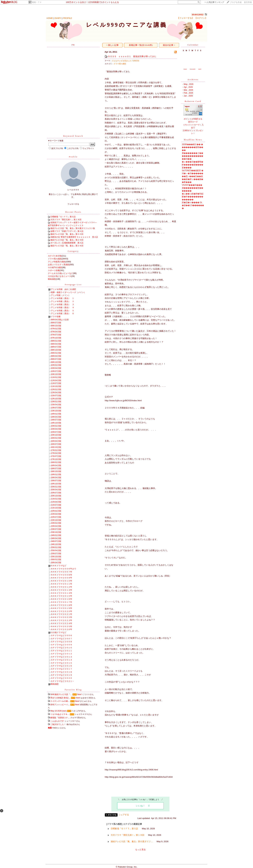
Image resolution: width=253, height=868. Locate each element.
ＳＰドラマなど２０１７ (61, 669)
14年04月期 (56, 417)
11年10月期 (56, 386)
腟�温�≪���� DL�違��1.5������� (193, 205)
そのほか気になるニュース (60, 276)
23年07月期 (56, 529)
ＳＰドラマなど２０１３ (61, 657)
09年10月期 (56, 362)
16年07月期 (56, 444)
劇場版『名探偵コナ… (60, 718)
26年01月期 (56, 560)
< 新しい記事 (112, 45)
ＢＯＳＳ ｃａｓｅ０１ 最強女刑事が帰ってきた (132, 56)
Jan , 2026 (188, 96)
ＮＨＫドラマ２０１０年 (61, 581)
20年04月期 (56, 490)
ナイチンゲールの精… (60, 701)
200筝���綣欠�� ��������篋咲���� (192, 147)
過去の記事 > (169, 45)
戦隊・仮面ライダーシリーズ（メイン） (68, 292)
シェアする (124, 815)
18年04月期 (56, 465)
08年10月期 (56, 350)
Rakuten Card (193, 101)
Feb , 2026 (188, 93)
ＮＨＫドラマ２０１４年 (61, 593)
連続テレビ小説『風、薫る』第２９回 (67, 240)
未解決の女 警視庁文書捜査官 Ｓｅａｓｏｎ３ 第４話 (74, 237)
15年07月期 (56, 432)
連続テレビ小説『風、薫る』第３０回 (67, 234)
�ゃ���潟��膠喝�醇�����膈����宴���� (192, 165)
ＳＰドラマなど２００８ (61, 642)
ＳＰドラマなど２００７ (61, 639)
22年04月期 (56, 514)
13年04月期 (56, 405)
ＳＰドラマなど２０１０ (61, 648)
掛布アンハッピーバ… (60, 705)
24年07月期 (56, 541)
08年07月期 (56, 347)
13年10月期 (56, 411)
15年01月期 (56, 426)
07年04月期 (56, 332)
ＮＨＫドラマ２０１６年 (61, 599)
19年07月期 (56, 481)
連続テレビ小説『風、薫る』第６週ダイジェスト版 (73, 228)
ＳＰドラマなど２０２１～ (62, 681)
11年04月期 (56, 380)
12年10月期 (56, 399)
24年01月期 (56, 535)
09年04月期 (56, 356)
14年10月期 (56, 423)
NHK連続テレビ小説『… (61, 694)
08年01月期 (56, 341)
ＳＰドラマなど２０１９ (61, 675)
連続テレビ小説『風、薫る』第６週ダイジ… (132, 841)
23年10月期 (56, 532)
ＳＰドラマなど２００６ (61, 636)
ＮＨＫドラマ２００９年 (61, 578)
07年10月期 (56, 338)
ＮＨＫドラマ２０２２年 (61, 617)
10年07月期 (56, 371)
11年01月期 (56, 377)
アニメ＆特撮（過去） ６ (62, 313)
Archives (193, 80)
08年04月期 (56, 344)
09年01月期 (56, 353)
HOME (50, 18)
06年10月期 (56, 326)
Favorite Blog (73, 690)
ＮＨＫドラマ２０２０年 (61, 611)
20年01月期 (56, 487)
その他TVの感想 (55, 267)
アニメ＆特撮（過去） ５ (62, 311)
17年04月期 (56, 453)
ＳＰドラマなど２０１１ (61, 651)
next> (200, 69)
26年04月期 (56, 563)
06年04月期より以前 (60, 320)
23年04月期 (56, 526)
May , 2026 (189, 84)
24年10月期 (56, 544)
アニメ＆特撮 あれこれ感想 (63, 289)
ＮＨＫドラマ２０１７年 (61, 602)
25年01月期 (56, 547)
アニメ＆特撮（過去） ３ (62, 304)
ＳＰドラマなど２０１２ (61, 654)
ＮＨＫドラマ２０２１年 (61, 614)
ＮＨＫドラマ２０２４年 (61, 623)
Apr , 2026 (188, 87)
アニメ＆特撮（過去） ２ (62, 301)
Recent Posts (73, 212)
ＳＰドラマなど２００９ (61, 645)
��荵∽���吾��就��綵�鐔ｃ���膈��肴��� (192, 179)
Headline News (193, 140)
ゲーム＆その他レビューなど (61, 273)
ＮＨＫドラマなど (59, 566)
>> (214, 2)
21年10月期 (56, 508)
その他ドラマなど (59, 632)
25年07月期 (56, 554)
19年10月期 (56, 484)
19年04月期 (56, 478)
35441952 (198, 15)
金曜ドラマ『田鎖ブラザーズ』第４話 (67, 231)
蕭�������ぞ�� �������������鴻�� (192, 156)
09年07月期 (56, 359)
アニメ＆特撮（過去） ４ (62, 308)
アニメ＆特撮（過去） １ (62, 298)
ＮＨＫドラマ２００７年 (61, 572)
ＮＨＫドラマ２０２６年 (61, 629)
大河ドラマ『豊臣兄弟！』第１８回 (66, 220)
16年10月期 (56, 447)
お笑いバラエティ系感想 (59, 265)
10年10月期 (56, 374)
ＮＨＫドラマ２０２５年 (61, 626)
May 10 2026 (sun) (58, 711)
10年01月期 (56, 365)
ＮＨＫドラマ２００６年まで (63, 569)
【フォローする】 (186, 18)
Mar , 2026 (188, 90)
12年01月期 (56, 389)
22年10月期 (56, 520)
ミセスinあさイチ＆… (60, 714)
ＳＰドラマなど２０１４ (61, 660)
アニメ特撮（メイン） (61, 295)
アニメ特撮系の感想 (57, 262)
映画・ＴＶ (37, 2)
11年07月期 (56, 383)
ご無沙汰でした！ (58, 724)
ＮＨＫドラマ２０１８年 (61, 605)
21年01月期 (56, 499)
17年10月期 (56, 459)
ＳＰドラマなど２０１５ (61, 663)
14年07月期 (56, 420)
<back (185, 69)
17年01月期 (56, 450)
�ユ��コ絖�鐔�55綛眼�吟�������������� (193, 197)
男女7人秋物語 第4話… (60, 698)
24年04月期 (56, 538)
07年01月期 (56, 329)
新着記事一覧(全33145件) (141, 45)
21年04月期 (56, 502)
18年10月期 (56, 471)
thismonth (193, 69)
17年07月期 (56, 456)
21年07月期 (56, 505)
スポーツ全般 (54, 270)
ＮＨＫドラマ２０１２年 (61, 587)
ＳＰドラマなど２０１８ (61, 672)
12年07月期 (56, 396)
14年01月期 (56, 414)
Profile (73, 157)
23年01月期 (56, 523)
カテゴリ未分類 (55, 256)
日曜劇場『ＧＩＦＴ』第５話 (63, 217)
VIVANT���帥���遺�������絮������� (192, 188)
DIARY (58, 18)
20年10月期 (56, 496)
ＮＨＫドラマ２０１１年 (61, 584)
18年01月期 (56, 462)
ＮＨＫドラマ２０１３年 (61, 590)
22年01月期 (56, 511)
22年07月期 (56, 517)
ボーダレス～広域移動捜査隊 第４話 (67, 243)
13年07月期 (56, 408)
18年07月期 (56, 469)
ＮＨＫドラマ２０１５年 (61, 596)
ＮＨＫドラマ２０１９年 (61, 608)
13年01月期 (56, 402)
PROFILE (68, 18)
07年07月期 (56, 335)
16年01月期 (56, 438)
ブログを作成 (236, 2)
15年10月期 (56, 435)
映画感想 (52, 279)
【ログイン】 (201, 18)
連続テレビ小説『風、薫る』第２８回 (67, 246)
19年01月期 (56, 474)
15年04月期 (56, 429)
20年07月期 (56, 493)
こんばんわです (57, 721)
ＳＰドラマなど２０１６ (61, 666)
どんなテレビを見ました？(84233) (125, 61)
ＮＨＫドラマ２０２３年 (61, 620)
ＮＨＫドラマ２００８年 (61, 575)
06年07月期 (56, 323)
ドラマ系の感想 (55, 259)
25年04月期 (56, 550)
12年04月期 (56, 393)
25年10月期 (56, 557)
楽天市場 (248, 2)
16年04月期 (56, 441)
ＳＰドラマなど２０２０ (61, 678)
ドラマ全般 (56, 317)
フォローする (73, 204)
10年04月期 (56, 368)
